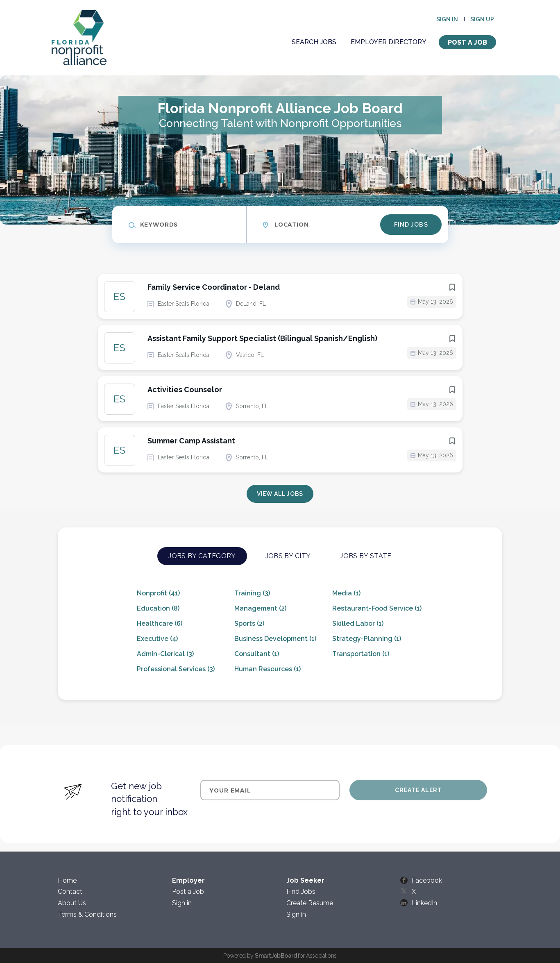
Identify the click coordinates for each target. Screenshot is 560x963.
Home (67, 880)
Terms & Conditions (87, 914)
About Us (72, 903)
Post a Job (467, 42)
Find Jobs (411, 225)
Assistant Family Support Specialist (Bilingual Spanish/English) (262, 338)
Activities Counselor (185, 390)
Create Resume (310, 903)
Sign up (482, 19)
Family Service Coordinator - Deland (214, 287)
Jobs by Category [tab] (202, 556)
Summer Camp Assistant (191, 441)
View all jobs (280, 494)
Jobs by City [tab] (288, 556)
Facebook (427, 880)
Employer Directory (389, 42)
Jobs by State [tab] (366, 556)
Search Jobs (314, 42)
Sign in (447, 19)
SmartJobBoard (276, 956)
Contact (70, 891)
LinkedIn (424, 903)
